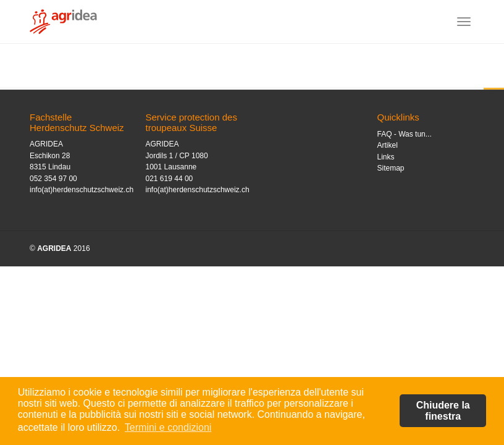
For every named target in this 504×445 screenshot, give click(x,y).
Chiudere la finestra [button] (443, 411)
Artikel (388, 145)
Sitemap (391, 168)
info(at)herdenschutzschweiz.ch (82, 190)
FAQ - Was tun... (405, 134)
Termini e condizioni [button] (168, 427)
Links (386, 157)
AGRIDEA (54, 248)
